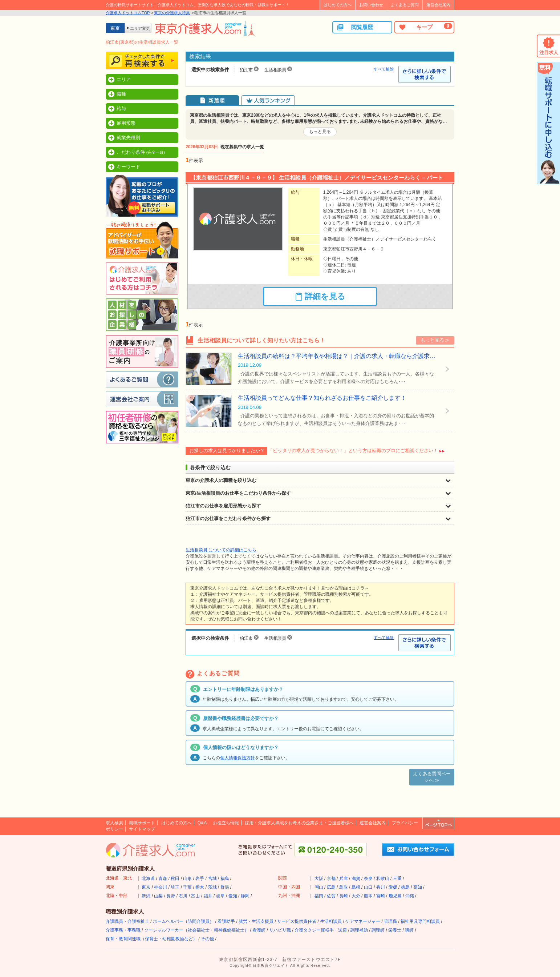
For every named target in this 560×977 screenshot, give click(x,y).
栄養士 (395, 930)
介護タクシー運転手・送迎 (321, 930)
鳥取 (344, 887)
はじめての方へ (338, 5)
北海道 (148, 879)
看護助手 (226, 921)
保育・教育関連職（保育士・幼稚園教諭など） (151, 939)
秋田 (175, 879)
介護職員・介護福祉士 (127, 921)
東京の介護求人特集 (172, 13)
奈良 (368, 879)
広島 (331, 887)
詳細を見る (320, 297)
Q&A (202, 823)
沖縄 (410, 896)
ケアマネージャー (363, 921)
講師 (409, 930)
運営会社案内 (438, 5)
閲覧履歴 (355, 27)
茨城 (212, 887)
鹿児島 (395, 896)
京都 (331, 879)
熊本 (368, 896)
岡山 (319, 887)
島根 (356, 887)
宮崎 (381, 896)
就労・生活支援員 (256, 921)
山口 (368, 887)
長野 (171, 896)
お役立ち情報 (226, 823)
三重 (397, 879)
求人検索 (114, 823)
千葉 (187, 887)
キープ (425, 27)
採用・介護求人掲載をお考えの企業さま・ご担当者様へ (299, 823)
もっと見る (320, 132)
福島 (225, 879)
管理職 (390, 921)
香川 (381, 887)
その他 (207, 939)
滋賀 (356, 879)
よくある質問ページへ (432, 777)
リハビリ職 (280, 930)
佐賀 (331, 896)
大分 (356, 896)
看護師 (259, 930)
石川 (183, 896)
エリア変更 (140, 28)
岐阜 (220, 896)
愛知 (233, 896)
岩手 (200, 879)
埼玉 (175, 887)
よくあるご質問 (405, 5)
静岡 (245, 896)
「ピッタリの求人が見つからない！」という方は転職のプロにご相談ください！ (353, 451)
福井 (208, 896)
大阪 (319, 879)
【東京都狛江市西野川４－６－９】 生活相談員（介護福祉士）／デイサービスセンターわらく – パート (317, 178)
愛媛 (393, 887)
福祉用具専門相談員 (420, 921)
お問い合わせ (371, 5)
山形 (187, 879)
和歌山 (383, 879)
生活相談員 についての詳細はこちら (221, 550)
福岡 (319, 896)
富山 (195, 896)
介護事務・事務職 (123, 930)
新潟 (146, 896)
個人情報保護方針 (238, 758)
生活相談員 (331, 921)
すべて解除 (384, 69)
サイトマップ (142, 829)
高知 (418, 887)
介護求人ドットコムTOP (128, 13)
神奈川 (161, 887)
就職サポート (142, 823)
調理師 (378, 930)
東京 (146, 887)
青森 (163, 879)
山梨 (158, 896)
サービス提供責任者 (297, 921)
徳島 (405, 887)
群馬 (225, 887)
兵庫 (344, 879)
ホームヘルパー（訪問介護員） (183, 921)
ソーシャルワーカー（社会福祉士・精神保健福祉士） (196, 930)
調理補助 (359, 930)
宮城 (212, 879)
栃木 (200, 887)
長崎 (344, 896)
